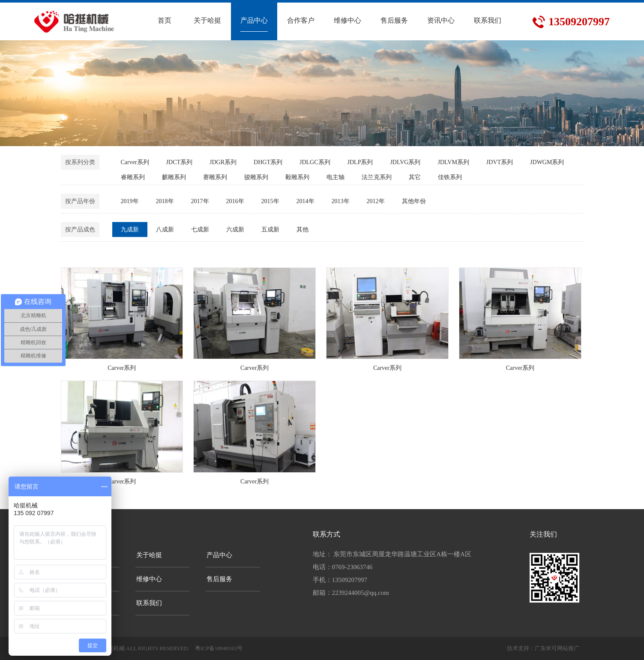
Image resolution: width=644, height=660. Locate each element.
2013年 (341, 201)
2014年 (306, 201)
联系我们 (149, 603)
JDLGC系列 (315, 162)
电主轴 (335, 177)
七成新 (200, 229)
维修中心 (149, 579)
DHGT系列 (268, 162)
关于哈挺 (149, 555)
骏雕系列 (256, 177)
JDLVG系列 (405, 162)
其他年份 (414, 201)
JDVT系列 (500, 162)
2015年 (270, 201)
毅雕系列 (297, 177)
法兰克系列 (377, 177)
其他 (303, 229)
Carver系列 (135, 162)
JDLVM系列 (453, 162)
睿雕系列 (133, 177)
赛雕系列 (215, 177)
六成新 (235, 229)
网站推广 (568, 648)
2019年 (130, 201)
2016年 (235, 201)
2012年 (376, 201)
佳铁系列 (450, 177)
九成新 (130, 229)
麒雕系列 (174, 177)
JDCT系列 (179, 162)
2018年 (165, 201)
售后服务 (219, 579)
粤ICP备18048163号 (219, 648)
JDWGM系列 (547, 162)
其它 (415, 177)
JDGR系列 (223, 162)
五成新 (270, 229)
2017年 (200, 201)
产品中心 (219, 555)
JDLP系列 (360, 162)
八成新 (165, 229)
